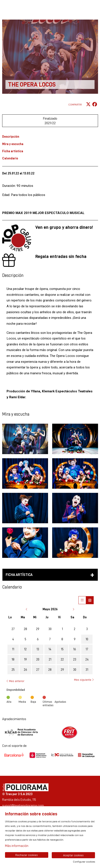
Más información (17, 846)
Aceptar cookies (73, 855)
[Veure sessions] (82, 600)
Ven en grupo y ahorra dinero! (64, 227)
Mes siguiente (84, 680)
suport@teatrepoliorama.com (23, 805)
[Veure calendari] (90, 600)
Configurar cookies (84, 862)
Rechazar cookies (27, 855)
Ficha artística (13, 151)
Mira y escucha (13, 144)
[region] (50, 732)
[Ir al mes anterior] (27, 609)
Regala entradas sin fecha (61, 256)
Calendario (10, 158)
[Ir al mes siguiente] (73, 609)
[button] (25, 439)
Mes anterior (15, 681)
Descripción (11, 136)
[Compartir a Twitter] (88, 105)
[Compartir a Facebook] (95, 105)
